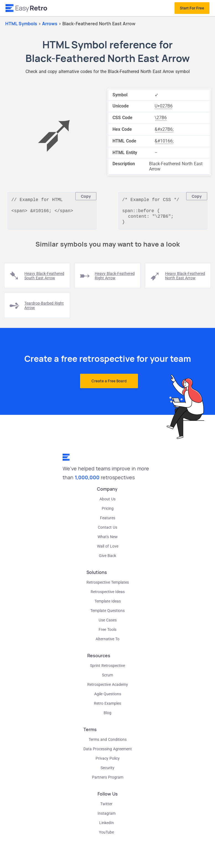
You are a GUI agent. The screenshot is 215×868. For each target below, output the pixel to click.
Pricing (108, 511)
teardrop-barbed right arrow (44, 308)
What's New (108, 540)
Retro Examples (107, 706)
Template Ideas (108, 604)
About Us (107, 502)
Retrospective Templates (108, 585)
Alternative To (107, 642)
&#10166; (164, 141)
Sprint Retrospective (107, 668)
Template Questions (107, 613)
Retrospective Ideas (108, 594)
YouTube (106, 835)
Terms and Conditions (108, 742)
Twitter (106, 807)
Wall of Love (108, 549)
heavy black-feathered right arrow (115, 279)
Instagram (107, 816)
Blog (107, 716)
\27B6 (161, 118)
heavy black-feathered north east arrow (185, 279)
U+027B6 (164, 106)
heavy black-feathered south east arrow (44, 279)
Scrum (107, 678)
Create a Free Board (109, 384)
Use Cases (108, 623)
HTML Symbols (21, 24)
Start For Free (192, 8)
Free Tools (107, 632)
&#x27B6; (164, 129)
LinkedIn (107, 826)
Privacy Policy (108, 761)
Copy (86, 196)
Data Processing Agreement (108, 752)
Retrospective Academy (108, 687)
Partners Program (108, 780)
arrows (50, 24)
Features (108, 521)
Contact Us (107, 530)
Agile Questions (108, 697)
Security (107, 771)
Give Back (107, 558)
